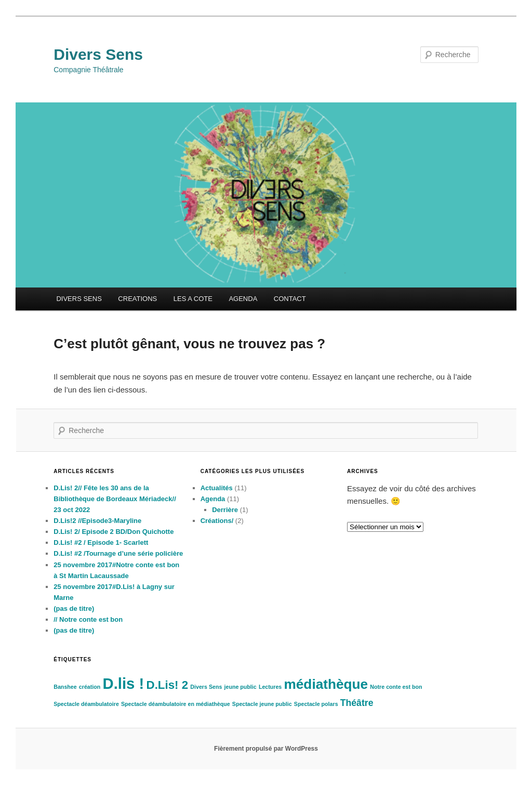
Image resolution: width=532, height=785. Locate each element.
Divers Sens (98, 54)
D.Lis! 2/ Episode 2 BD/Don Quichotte (114, 532)
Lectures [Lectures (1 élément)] (270, 687)
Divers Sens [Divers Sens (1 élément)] (206, 687)
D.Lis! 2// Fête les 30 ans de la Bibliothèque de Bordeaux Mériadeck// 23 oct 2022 (115, 499)
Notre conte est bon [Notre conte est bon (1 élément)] (396, 687)
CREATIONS (137, 299)
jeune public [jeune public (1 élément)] (241, 687)
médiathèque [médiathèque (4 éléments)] (326, 684)
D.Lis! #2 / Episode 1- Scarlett (101, 542)
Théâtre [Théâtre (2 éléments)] (357, 703)
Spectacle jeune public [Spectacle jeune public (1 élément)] (262, 704)
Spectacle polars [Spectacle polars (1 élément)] (316, 704)
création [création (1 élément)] (90, 687)
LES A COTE (193, 299)
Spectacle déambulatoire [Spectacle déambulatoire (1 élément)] (86, 704)
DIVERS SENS (79, 299)
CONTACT (290, 299)
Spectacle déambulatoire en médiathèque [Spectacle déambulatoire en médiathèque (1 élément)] (176, 704)
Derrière (225, 510)
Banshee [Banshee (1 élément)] (65, 687)
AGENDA (243, 299)
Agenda (213, 499)
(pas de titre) (74, 609)
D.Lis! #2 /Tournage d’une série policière (118, 553)
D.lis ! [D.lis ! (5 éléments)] (123, 683)
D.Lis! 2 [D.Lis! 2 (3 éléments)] (168, 685)
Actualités (217, 488)
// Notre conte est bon (88, 619)
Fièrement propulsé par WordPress (266, 749)
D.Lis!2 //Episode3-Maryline (97, 521)
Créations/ (217, 521)
